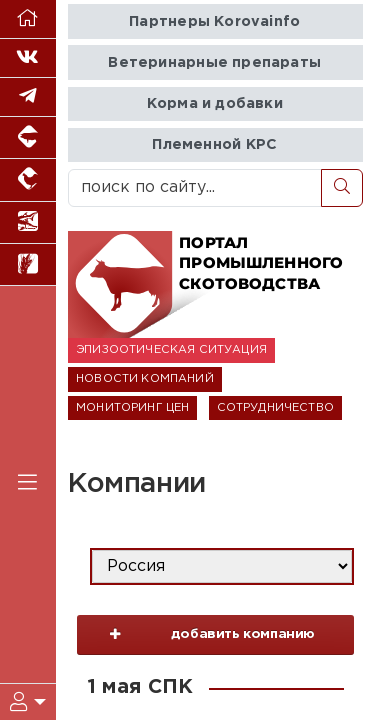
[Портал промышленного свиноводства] (28, 138)
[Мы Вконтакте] (28, 58)
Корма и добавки (215, 103)
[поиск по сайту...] (195, 188)
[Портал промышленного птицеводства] (28, 180)
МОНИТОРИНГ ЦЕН (132, 408)
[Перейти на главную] (28, 19)
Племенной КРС (214, 144)
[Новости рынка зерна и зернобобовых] (28, 265)
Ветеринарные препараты (214, 62)
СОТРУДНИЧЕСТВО (275, 408)
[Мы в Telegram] (28, 97)
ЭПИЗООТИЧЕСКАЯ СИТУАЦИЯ (171, 350)
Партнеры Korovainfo (214, 21)
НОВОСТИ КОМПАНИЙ (145, 379)
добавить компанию (201, 640)
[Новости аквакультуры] (28, 223)
